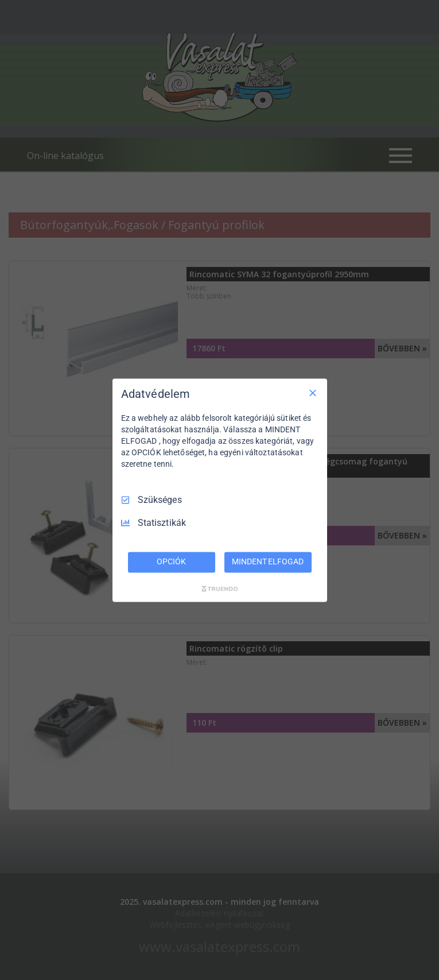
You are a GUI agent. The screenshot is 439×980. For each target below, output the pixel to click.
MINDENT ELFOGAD (267, 561)
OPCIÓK (171, 561)
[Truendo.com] (220, 588)
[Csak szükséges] (313, 393)
